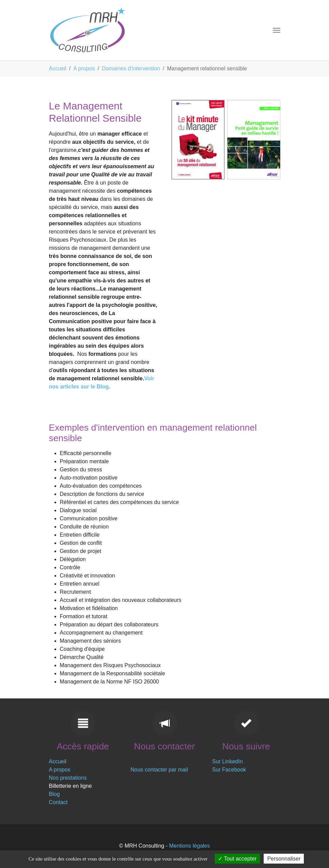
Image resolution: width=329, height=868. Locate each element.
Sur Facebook (229, 770)
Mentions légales (190, 846)
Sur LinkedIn (228, 761)
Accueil (58, 761)
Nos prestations (68, 778)
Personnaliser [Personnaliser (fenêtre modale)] (284, 859)
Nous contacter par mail (159, 770)
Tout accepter (237, 859)
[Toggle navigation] (277, 30)
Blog (54, 794)
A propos (60, 770)
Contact (58, 802)
